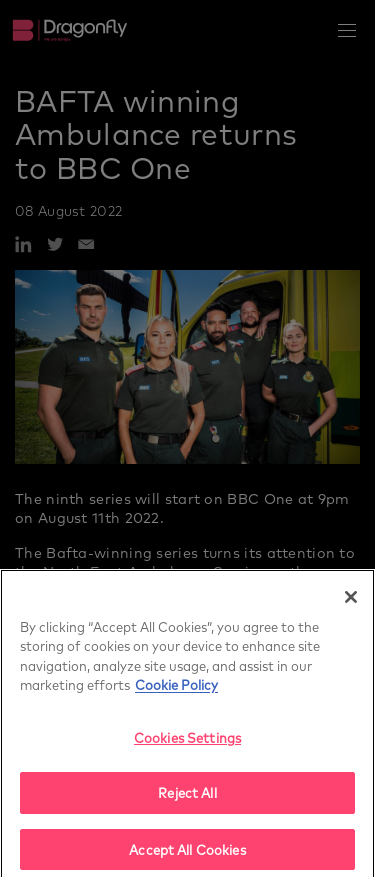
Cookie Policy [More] (176, 690)
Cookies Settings (187, 742)
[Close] (351, 602)
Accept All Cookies (187, 855)
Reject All (187, 798)
